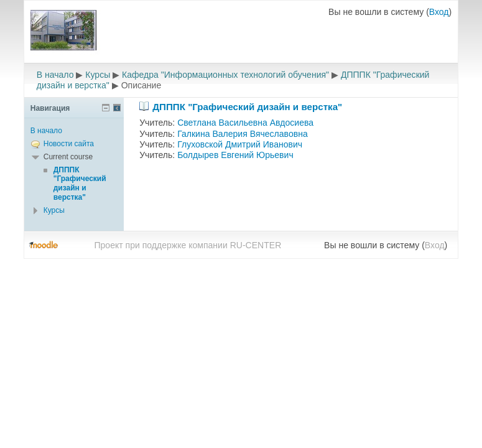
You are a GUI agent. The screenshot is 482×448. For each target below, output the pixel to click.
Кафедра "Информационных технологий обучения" (225, 75)
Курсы (98, 75)
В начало (55, 75)
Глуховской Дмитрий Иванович (240, 144)
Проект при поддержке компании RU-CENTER (188, 245)
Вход (439, 12)
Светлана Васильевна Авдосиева (245, 123)
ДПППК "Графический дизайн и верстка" (247, 107)
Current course (68, 157)
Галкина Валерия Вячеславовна (243, 134)
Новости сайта (69, 144)
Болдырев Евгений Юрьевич (235, 155)
